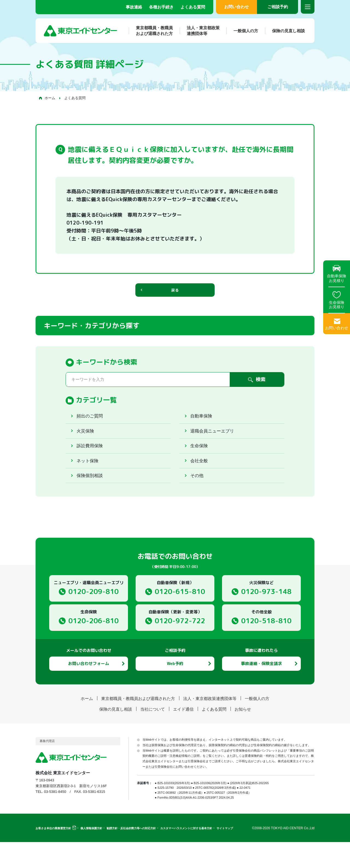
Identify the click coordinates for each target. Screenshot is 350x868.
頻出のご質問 (91, 423)
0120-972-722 (180, 646)
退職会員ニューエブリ (215, 442)
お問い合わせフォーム (89, 689)
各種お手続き (161, 7)
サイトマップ (225, 854)
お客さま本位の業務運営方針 (53, 854)
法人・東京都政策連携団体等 (200, 31)
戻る (175, 294)
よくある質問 (193, 7)
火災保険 (86, 442)
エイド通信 (183, 735)
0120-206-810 (94, 646)
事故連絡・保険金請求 (261, 689)
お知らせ (243, 735)
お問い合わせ (237, 7)
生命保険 (200, 461)
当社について (153, 735)
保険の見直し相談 (285, 31)
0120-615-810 (180, 617)
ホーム (50, 98)
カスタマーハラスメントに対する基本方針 (186, 854)
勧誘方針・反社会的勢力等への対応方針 (131, 854)
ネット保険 (89, 480)
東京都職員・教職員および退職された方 (151, 31)
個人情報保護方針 (91, 854)
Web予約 (175, 689)
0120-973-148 (266, 617)
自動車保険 (203, 423)
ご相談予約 (278, 7)
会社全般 (200, 480)
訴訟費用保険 (91, 461)
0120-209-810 (94, 617)
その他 (198, 499)
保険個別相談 (91, 499)
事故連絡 (134, 7)
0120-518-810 (266, 646)
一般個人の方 (242, 31)
